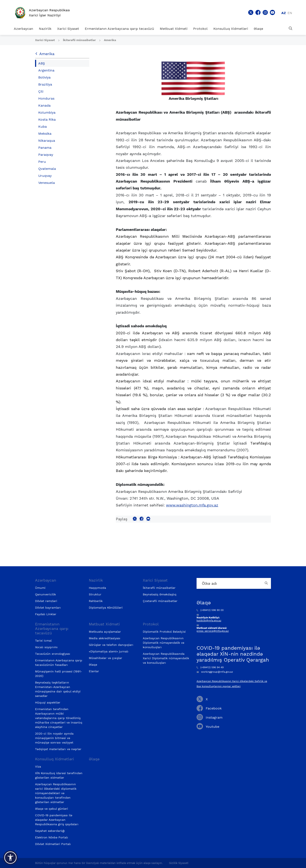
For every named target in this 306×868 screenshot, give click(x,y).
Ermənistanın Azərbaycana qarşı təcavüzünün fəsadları (59, 663)
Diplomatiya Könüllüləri (106, 608)
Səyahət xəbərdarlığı (50, 831)
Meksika (45, 134)
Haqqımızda (97, 588)
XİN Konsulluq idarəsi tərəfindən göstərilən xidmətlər (59, 775)
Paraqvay (46, 155)
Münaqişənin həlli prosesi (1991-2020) (59, 674)
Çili (41, 91)
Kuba (42, 127)
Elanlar (94, 671)
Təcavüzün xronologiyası (53, 654)
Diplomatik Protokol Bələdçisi (164, 632)
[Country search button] (267, 583)
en (290, 13)
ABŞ (42, 63)
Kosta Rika (47, 119)
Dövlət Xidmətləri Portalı (53, 844)
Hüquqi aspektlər (48, 702)
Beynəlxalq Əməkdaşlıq (160, 594)
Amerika (110, 40)
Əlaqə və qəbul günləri (52, 809)
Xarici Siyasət (68, 29)
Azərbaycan (23, 29)
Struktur (95, 594)
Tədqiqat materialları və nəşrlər (58, 749)
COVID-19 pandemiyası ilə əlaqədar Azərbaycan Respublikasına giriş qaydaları (57, 820)
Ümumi (40, 588)
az (284, 13)
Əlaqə (258, 29)
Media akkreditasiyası (105, 638)
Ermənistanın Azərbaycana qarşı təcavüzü (119, 29)
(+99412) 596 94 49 (210, 667)
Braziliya (45, 84)
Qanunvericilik (45, 594)
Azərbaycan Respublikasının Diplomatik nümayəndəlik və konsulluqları (164, 643)
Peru (42, 162)
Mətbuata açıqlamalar (105, 632)
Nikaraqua (47, 141)
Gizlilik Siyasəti (179, 863)
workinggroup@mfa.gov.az (215, 672)
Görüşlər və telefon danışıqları (111, 645)
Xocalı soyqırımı (46, 647)
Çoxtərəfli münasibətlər (160, 601)
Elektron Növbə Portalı (52, 837)
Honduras (46, 98)
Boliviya (44, 77)
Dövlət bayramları (48, 608)
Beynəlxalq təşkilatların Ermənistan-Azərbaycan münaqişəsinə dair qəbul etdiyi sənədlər (58, 689)
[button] (10, 858)
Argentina (46, 70)
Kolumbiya (47, 112)
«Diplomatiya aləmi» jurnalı (109, 651)
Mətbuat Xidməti (174, 29)
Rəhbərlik (96, 601)
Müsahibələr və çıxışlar (106, 658)
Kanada (44, 105)
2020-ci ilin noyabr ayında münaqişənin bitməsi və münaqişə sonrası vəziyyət (54, 738)
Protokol (200, 29)
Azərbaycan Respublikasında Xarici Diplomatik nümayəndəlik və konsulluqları (166, 658)
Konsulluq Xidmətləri (231, 29)
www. (192, 505)
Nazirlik (45, 29)
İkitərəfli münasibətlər (80, 40)
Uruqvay (45, 176)
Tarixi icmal (43, 641)
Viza (38, 766)
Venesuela (47, 183)
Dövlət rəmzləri (46, 601)
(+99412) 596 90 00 (210, 610)
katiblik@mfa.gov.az (209, 621)
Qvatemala (47, 169)
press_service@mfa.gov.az (213, 631)
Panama (45, 148)
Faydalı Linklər (46, 614)
